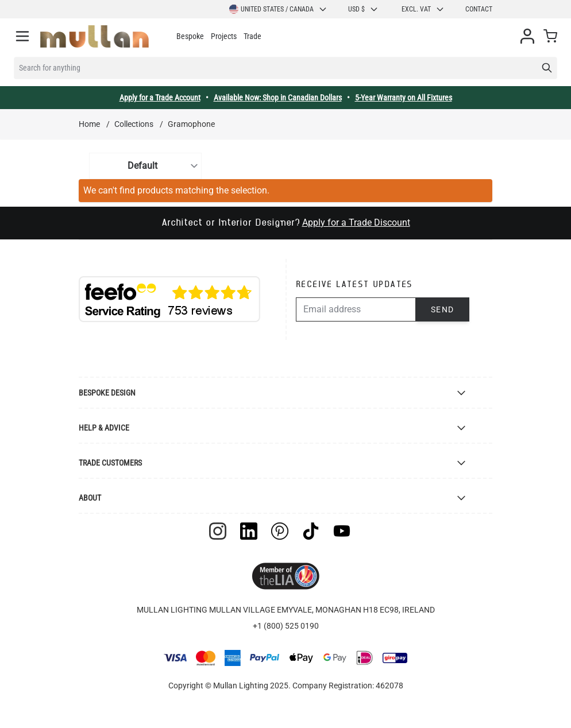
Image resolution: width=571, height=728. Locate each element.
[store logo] (94, 36)
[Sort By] (145, 166)
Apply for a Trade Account (160, 98)
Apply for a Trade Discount (356, 222)
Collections (134, 124)
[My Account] (527, 36)
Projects (224, 36)
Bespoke (190, 36)
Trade (252, 36)
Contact (479, 9)
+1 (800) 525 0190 (286, 626)
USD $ (363, 9)
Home (89, 124)
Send (443, 309)
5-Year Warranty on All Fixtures (404, 98)
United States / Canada (278, 9)
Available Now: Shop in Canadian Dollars (278, 98)
